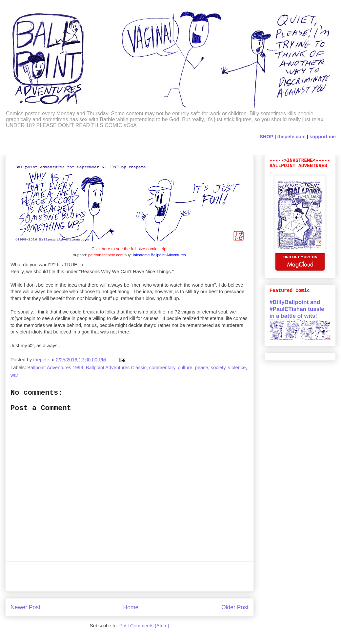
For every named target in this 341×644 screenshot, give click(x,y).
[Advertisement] (130, 577)
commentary (162, 368)
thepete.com (291, 137)
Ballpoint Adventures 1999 (55, 368)
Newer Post (25, 607)
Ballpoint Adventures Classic (116, 368)
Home (131, 607)
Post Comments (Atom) (144, 626)
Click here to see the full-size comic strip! (130, 249)
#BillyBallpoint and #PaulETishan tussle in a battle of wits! (297, 309)
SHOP (266, 137)
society (218, 368)
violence (237, 368)
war (14, 375)
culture (185, 368)
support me (323, 137)
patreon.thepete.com (106, 255)
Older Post (235, 607)
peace (202, 368)
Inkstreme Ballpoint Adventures (159, 255)
